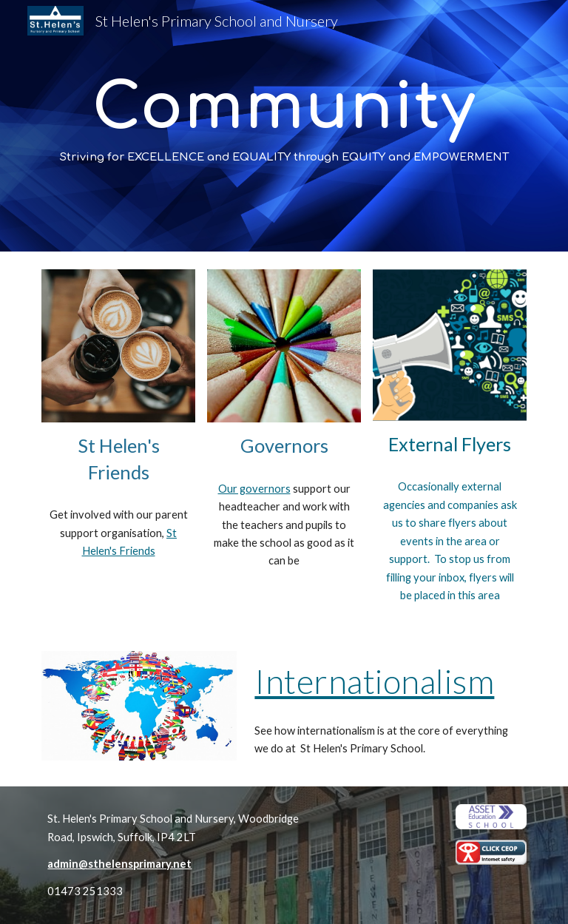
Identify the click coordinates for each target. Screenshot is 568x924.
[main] (284, 126)
